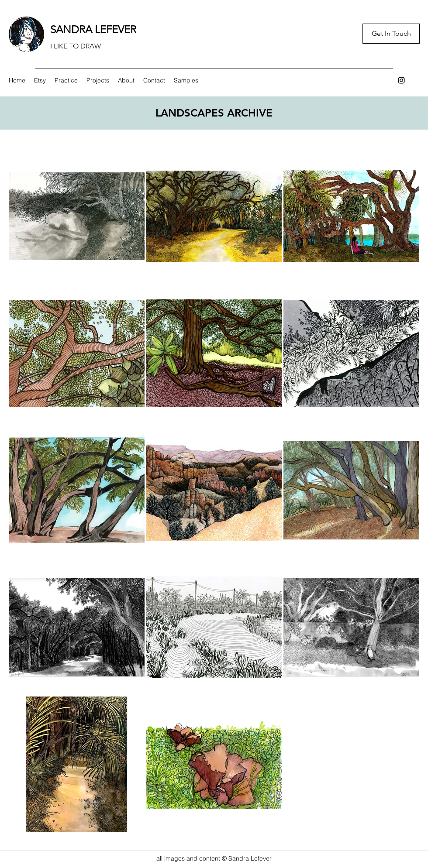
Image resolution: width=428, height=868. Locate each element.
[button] (66, 81)
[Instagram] (401, 80)
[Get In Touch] (391, 34)
